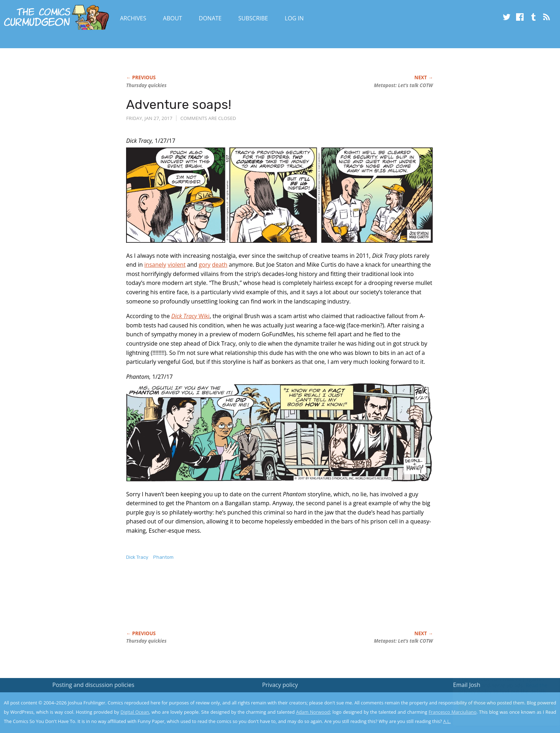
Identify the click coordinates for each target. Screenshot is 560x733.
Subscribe (253, 18)
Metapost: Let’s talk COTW (403, 85)
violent (176, 265)
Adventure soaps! (179, 104)
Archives (133, 18)
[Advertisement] (256, 603)
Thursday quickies (146, 85)
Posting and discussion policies (94, 685)
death (219, 265)
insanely (155, 265)
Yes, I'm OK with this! (499, 706)
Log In (294, 18)
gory (204, 265)
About (172, 18)
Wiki (191, 316)
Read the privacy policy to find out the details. (496, 688)
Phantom (163, 557)
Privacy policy (280, 685)
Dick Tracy (137, 557)
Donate (210, 18)
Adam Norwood (313, 712)
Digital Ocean (135, 712)
